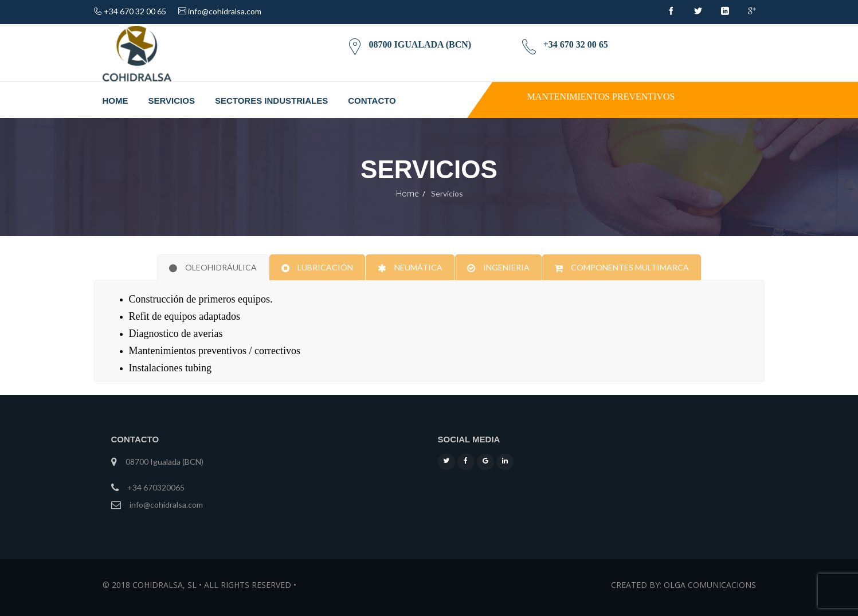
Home (115, 101)
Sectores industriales (271, 101)
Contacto (372, 101)
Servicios (172, 101)
